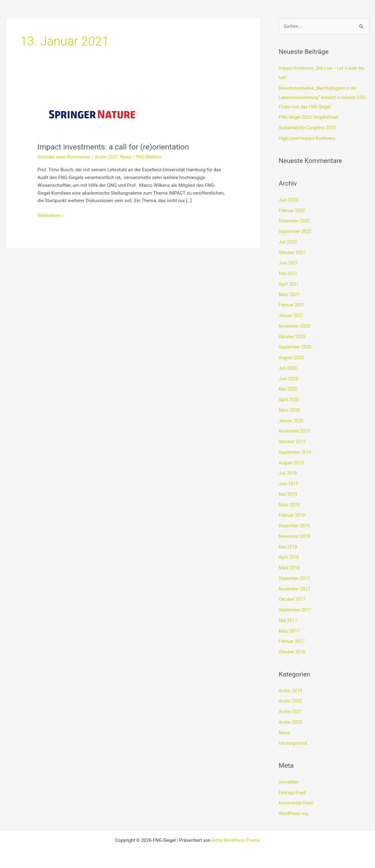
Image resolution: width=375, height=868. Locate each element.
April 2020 (289, 400)
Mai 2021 (288, 274)
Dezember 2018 (295, 526)
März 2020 (290, 410)
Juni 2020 (289, 379)
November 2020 (295, 326)
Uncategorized (294, 744)
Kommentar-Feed (297, 804)
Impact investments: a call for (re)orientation (117, 147)
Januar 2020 (292, 421)
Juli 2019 (288, 474)
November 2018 (295, 537)
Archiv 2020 (291, 702)
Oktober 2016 (293, 652)
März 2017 (290, 631)
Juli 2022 (288, 242)
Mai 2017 (288, 621)
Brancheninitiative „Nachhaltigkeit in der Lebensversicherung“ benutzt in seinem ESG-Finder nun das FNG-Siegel (320, 98)
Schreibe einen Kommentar (65, 157)
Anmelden (289, 782)
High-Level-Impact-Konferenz (309, 139)
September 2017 (296, 610)
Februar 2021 (293, 306)
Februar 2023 (293, 211)
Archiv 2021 (110, 157)
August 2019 (292, 463)
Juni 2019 (289, 484)
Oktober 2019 (293, 442)
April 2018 (289, 558)
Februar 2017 (293, 642)
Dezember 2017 (295, 579)
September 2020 (296, 348)
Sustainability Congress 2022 (309, 128)
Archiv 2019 (291, 691)
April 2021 (289, 284)
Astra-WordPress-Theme (236, 841)
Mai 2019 (288, 495)
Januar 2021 (292, 316)
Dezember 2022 (295, 221)
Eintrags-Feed (293, 793)
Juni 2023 (289, 200)
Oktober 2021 (293, 253)
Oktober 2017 (293, 600)
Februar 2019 (293, 516)
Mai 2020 (288, 390)
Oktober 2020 (293, 337)
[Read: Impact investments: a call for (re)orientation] (93, 112)
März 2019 (290, 505)
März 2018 (290, 568)
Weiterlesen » (51, 215)
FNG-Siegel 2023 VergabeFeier (310, 118)
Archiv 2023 (291, 723)
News (131, 157)
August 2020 (292, 358)
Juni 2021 (289, 263)
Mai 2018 (288, 547)
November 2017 (295, 589)
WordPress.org (294, 814)
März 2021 (290, 295)
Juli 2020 (288, 368)
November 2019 (295, 432)
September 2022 (296, 232)
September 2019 (296, 453)
